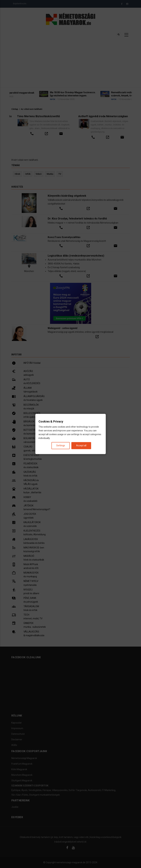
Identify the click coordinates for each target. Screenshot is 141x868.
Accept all (81, 446)
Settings (61, 446)
